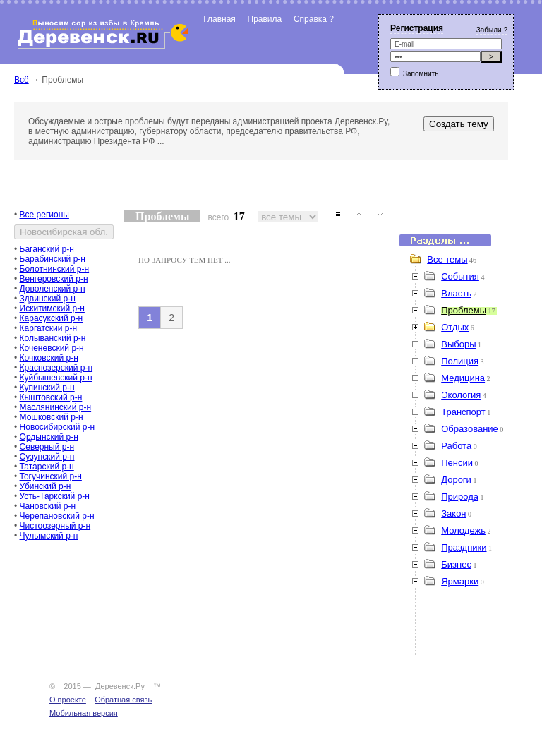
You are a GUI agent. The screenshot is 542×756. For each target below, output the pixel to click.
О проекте (68, 700)
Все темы (447, 259)
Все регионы (44, 215)
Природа (460, 497)
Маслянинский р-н (56, 407)
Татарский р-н (47, 467)
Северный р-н (47, 447)
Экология (461, 395)
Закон (453, 514)
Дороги (456, 480)
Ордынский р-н (49, 437)
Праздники (464, 547)
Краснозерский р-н (56, 368)
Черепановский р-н (57, 516)
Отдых (455, 327)
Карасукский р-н (52, 318)
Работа (456, 446)
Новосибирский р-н (58, 427)
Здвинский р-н (48, 299)
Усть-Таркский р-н (55, 496)
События (460, 276)
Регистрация (417, 28)
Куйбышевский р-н (56, 378)
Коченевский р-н (52, 348)
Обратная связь (123, 700)
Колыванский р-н (53, 338)
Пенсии (457, 463)
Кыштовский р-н (51, 397)
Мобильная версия (84, 713)
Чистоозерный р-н (55, 526)
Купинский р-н (47, 388)
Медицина (463, 378)
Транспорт (463, 412)
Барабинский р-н (53, 259)
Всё (22, 80)
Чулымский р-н (49, 536)
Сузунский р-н (47, 457)
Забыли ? (492, 30)
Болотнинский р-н (55, 269)
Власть (456, 293)
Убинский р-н (46, 486)
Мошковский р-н (52, 417)
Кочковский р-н (49, 358)
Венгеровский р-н (54, 279)
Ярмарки (460, 581)
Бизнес (456, 564)
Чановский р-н (48, 506)
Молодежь (463, 530)
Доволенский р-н (53, 289)
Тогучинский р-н (51, 476)
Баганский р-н (47, 249)
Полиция (460, 361)
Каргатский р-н (49, 328)
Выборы (458, 344)
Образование (470, 429)
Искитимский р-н (52, 308)
